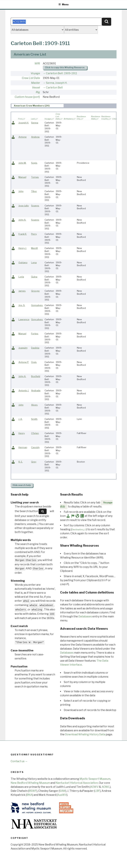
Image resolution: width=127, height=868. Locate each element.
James (22, 291)
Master (36, 83)
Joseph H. (24, 123)
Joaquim (23, 348)
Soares (35, 206)
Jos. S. (22, 305)
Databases (85, 616)
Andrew (35, 137)
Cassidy (35, 447)
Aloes (34, 405)
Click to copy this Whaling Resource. (65, 67)
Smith (34, 419)
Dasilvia (35, 348)
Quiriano (23, 262)
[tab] (38, 106)
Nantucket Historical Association (77, 783)
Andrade (36, 390)
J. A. (20, 419)
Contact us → (19, 761)
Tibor (34, 191)
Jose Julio (24, 206)
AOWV (94, 787)
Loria (21, 277)
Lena (34, 262)
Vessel (36, 88)
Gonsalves (37, 305)
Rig (38, 92)
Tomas (35, 177)
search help (22, 485)
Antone (23, 137)
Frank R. (23, 234)
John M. (22, 163)
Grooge (35, 291)
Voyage (35, 73)
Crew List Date (31, 78)
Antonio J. (24, 390)
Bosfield (36, 376)
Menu (63, 4)
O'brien (35, 433)
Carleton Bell (54, 88)
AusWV (62, 795)
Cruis (34, 362)
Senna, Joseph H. (57, 83)
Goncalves (37, 319)
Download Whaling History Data (85, 734)
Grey (34, 462)
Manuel (22, 177)
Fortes (35, 334)
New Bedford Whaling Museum (30, 783)
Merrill (34, 248)
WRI (37, 63)
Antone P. (24, 362)
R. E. (21, 462)
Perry (34, 234)
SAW (63, 791)
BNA (29, 795)
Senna (35, 123)
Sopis (34, 163)
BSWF (33, 791)
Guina (34, 277)
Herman (23, 447)
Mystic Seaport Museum (95, 779)
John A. (22, 220)
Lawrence (24, 319)
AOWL (106, 787)
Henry (22, 433)
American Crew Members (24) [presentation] (32, 106)
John (21, 191)
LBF (97, 791)
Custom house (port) (27, 97)
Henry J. (23, 248)
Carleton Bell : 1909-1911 (62, 73)
